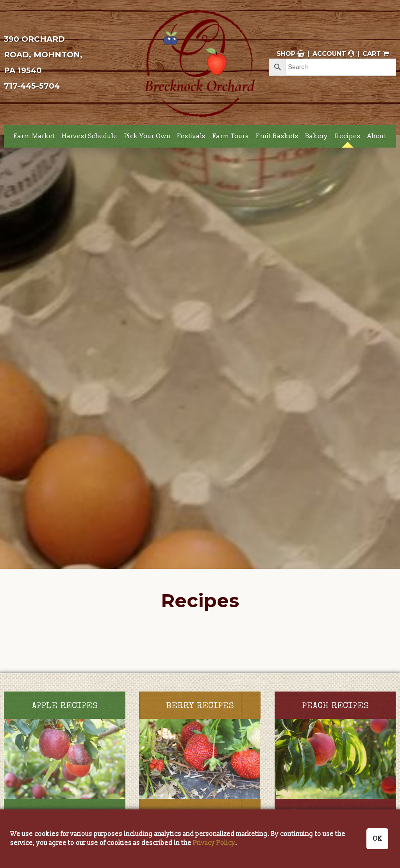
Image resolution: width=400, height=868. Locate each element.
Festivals (191, 136)
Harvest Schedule (89, 136)
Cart (376, 54)
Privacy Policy (214, 843)
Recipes (348, 136)
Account (333, 54)
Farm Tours (231, 136)
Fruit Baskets (277, 136)
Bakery (316, 136)
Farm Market (34, 136)
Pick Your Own (147, 136)
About (377, 136)
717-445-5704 (32, 86)
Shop (290, 54)
